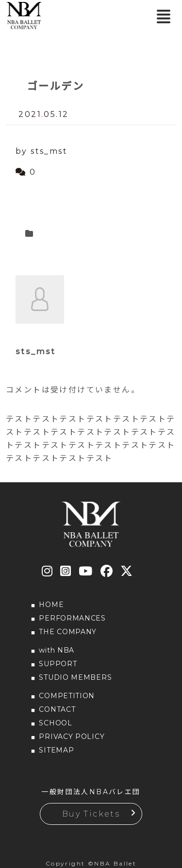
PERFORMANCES (72, 618)
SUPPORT (58, 664)
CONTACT (57, 709)
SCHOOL (55, 723)
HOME (51, 605)
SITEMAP (56, 750)
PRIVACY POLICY (72, 737)
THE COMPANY (68, 632)
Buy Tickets (91, 814)
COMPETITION (67, 696)
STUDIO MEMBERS (75, 677)
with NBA (57, 650)
